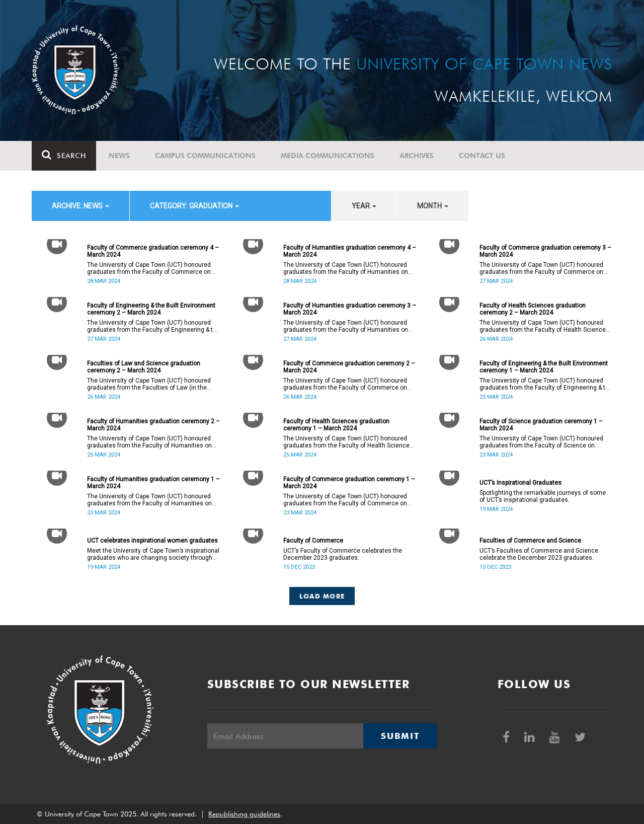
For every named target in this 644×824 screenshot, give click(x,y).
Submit (400, 736)
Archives (417, 156)
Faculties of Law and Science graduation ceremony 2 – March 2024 (144, 367)
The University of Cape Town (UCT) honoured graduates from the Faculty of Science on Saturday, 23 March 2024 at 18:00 (541, 442)
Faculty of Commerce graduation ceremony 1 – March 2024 (349, 483)
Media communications (328, 156)
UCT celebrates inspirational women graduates (152, 541)
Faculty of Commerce (313, 541)
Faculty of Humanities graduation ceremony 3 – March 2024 (350, 309)
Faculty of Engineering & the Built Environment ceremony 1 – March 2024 (544, 367)
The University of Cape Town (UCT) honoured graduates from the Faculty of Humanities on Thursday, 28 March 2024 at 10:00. (346, 268)
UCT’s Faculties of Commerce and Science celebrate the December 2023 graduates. (539, 554)
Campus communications (205, 156)
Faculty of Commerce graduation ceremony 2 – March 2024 (349, 367)
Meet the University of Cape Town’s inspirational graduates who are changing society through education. (153, 554)
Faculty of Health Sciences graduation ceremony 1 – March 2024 (336, 425)
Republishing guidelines (244, 814)
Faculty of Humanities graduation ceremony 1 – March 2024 (153, 483)
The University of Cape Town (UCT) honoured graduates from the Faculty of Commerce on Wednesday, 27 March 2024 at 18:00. (541, 268)
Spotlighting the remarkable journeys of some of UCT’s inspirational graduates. (543, 496)
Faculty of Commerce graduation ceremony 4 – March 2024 (153, 251)
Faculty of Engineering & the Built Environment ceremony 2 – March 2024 (151, 309)
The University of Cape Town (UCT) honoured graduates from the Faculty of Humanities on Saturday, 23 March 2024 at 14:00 (149, 500)
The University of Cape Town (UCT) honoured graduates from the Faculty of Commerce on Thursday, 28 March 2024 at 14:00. (149, 268)
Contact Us (482, 156)
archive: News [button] (80, 206)
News (119, 156)
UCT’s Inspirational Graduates (520, 483)
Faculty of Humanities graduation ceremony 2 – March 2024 (153, 425)
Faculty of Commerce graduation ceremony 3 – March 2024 (545, 251)
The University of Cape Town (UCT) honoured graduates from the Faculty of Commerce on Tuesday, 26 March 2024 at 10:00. (345, 384)
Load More (322, 596)
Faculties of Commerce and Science (530, 541)
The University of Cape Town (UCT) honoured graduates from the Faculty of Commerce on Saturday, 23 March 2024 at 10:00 (345, 500)
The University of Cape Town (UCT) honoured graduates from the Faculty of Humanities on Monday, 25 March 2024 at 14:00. (149, 442)
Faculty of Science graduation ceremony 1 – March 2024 (541, 425)
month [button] (433, 206)
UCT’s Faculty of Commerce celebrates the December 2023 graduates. (343, 554)
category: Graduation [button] (194, 206)
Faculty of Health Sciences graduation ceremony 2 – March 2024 (533, 309)
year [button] (364, 206)
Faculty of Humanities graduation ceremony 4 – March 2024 (350, 251)
